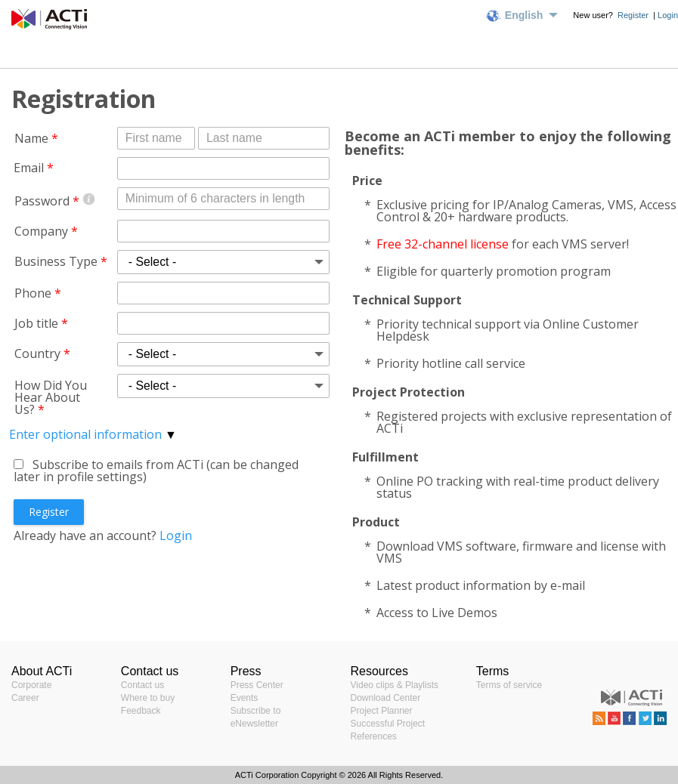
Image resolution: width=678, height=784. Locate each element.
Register (634, 15)
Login (668, 15)
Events (245, 698)
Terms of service (509, 685)
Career (25, 698)
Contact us (142, 685)
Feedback (141, 711)
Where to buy (148, 698)
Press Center (257, 685)
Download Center (386, 698)
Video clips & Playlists (395, 685)
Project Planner (382, 711)
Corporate (31, 685)
